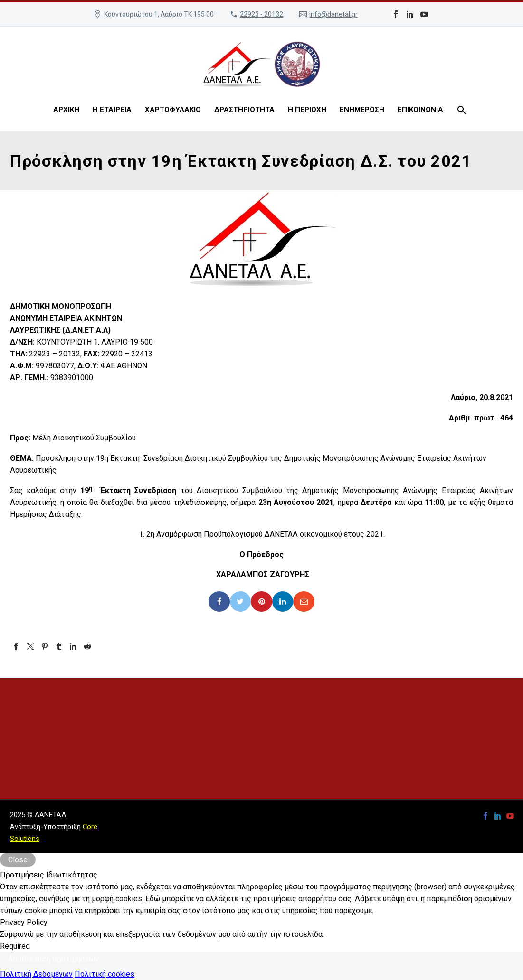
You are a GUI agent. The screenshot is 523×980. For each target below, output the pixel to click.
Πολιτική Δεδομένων (36, 974)
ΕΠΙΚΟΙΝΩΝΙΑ (420, 110)
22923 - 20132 (261, 14)
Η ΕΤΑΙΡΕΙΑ (112, 110)
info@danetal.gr (333, 14)
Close (18, 860)
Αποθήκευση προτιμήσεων (53, 959)
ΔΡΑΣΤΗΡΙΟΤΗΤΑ (244, 110)
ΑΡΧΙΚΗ (66, 110)
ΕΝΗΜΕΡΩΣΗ (362, 110)
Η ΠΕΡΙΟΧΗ (307, 110)
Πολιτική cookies (105, 974)
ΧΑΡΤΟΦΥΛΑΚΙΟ (173, 110)
